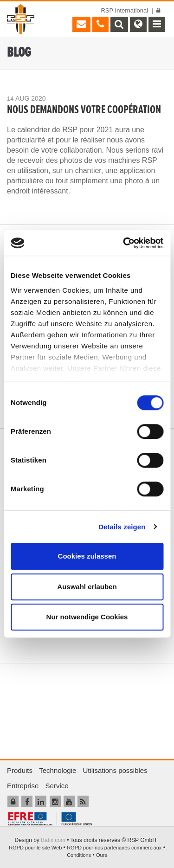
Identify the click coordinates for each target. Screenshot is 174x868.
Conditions (79, 855)
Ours (102, 855)
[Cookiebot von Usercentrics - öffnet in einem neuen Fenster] (124, 243)
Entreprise (23, 786)
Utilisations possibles (115, 770)
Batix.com (53, 840)
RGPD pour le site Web (35, 848)
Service (57, 786)
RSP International (124, 10)
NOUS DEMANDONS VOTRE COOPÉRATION (84, 110)
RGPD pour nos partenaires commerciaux (114, 848)
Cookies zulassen (87, 556)
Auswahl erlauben (87, 587)
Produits (20, 770)
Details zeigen (122, 527)
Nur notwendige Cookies (87, 617)
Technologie (58, 770)
